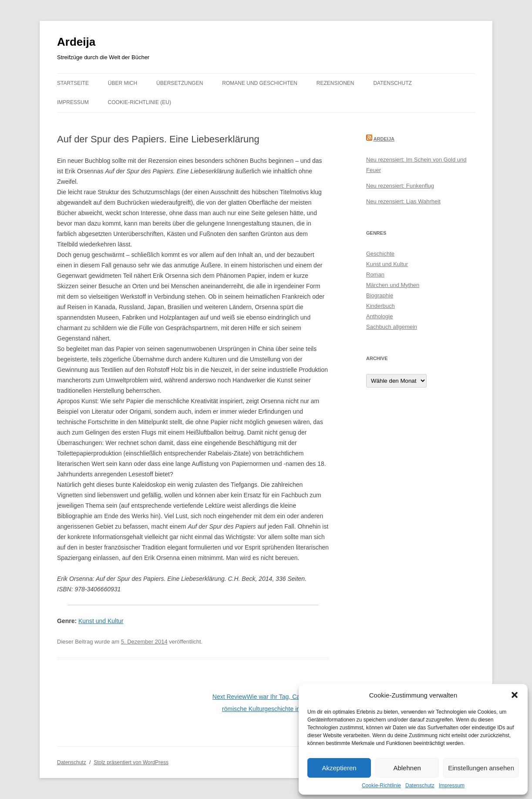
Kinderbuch (380, 306)
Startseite (73, 83)
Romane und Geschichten (260, 83)
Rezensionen (335, 83)
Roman (375, 275)
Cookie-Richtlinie (381, 786)
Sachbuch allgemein (392, 327)
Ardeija (76, 42)
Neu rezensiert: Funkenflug (400, 186)
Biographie (380, 295)
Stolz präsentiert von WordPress (131, 762)
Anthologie (379, 316)
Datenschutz (420, 786)
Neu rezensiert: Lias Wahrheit (403, 201)
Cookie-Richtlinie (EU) (140, 102)
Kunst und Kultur (101, 621)
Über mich (123, 83)
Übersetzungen (180, 83)
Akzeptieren (339, 768)
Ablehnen (407, 768)
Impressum (452, 786)
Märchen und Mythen (393, 285)
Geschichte (380, 254)
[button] (515, 695)
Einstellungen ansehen (481, 768)
